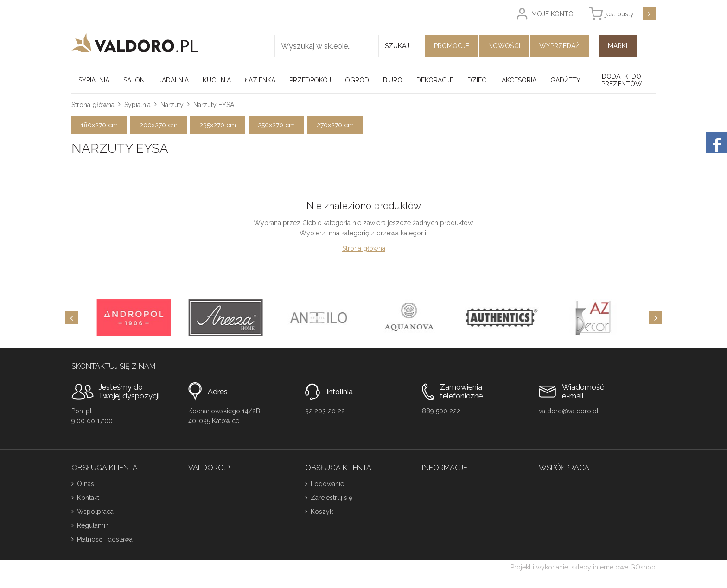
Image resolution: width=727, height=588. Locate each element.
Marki (618, 46)
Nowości (504, 46)
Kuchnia (217, 80)
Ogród (357, 80)
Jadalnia (174, 80)
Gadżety (565, 80)
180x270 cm (99, 125)
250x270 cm (276, 125)
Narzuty (172, 105)
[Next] (656, 318)
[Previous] (71, 318)
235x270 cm (218, 125)
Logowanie (327, 484)
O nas (86, 484)
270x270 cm (335, 125)
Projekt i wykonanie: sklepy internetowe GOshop (583, 567)
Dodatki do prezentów (622, 80)
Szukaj (397, 46)
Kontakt (88, 498)
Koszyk (322, 512)
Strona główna (93, 105)
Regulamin (93, 525)
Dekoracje (435, 80)
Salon (134, 80)
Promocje (452, 46)
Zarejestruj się (332, 498)
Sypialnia (94, 80)
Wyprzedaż (559, 46)
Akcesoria (519, 80)
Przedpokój (310, 80)
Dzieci (478, 80)
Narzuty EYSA (214, 105)
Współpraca (95, 512)
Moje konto (552, 14)
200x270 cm (159, 125)
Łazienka (260, 80)
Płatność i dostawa (105, 539)
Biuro (393, 80)
